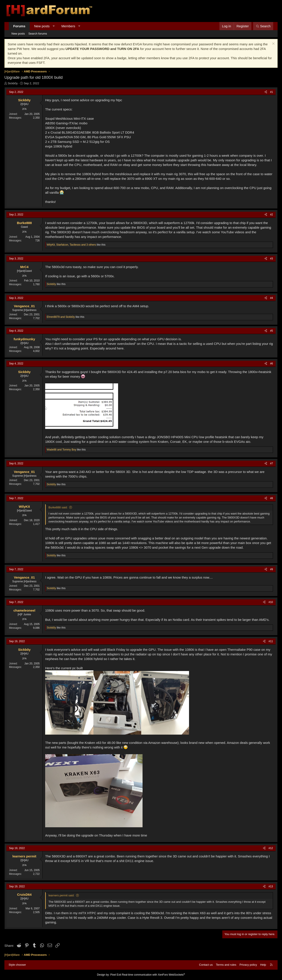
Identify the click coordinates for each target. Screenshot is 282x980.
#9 (272, 569)
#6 (272, 364)
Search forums (38, 34)
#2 (272, 215)
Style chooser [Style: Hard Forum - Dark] (17, 965)
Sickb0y (13, 83)
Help (263, 965)
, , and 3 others (71, 245)
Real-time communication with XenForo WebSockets (153, 975)
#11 (271, 641)
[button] (54, 26)
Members (68, 26)
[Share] (266, 92)
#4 (272, 298)
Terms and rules (226, 965)
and (61, 317)
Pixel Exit (116, 975)
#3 (272, 259)
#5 (272, 331)
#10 (271, 602)
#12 (271, 848)
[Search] (263, 26)
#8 (272, 498)
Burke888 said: (58, 507)
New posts (42, 26)
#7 (272, 463)
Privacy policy (248, 965)
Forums (19, 26)
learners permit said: (61, 895)
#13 (271, 886)
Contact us (206, 965)
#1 (272, 92)
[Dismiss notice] (273, 44)
